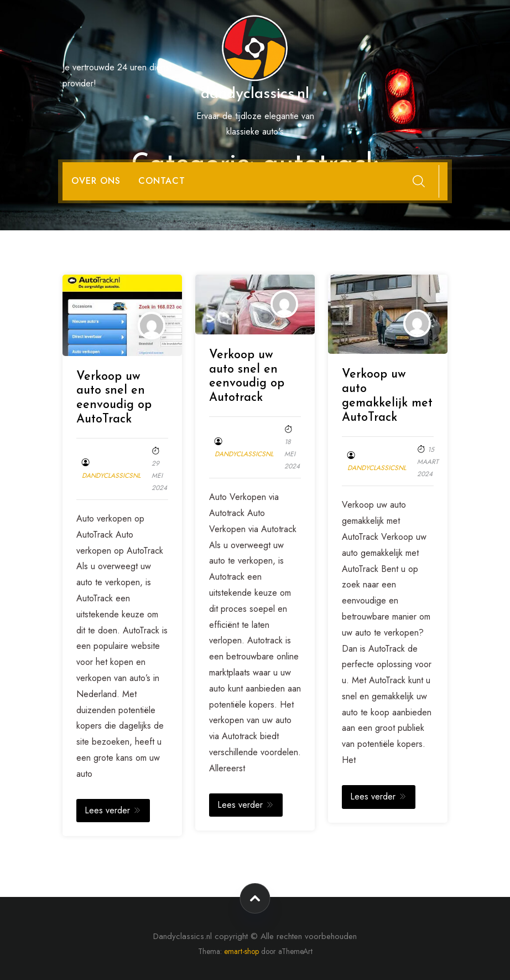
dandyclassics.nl (255, 94)
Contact (162, 181)
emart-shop (241, 951)
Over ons (96, 181)
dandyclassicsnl (111, 476)
